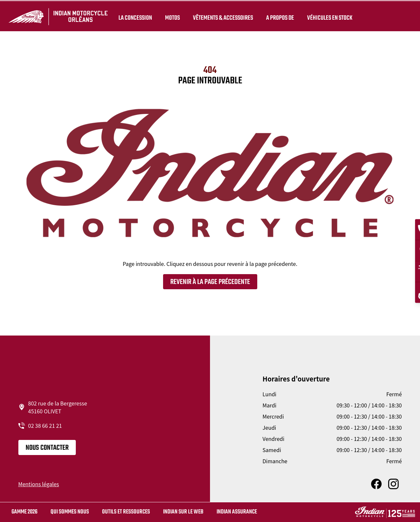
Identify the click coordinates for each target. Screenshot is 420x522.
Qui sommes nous (70, 512)
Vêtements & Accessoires (222, 17)
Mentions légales (39, 484)
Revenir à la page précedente (210, 282)
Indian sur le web (183, 512)
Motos (171, 17)
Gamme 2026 (24, 512)
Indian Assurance (237, 512)
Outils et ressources (126, 512)
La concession (134, 17)
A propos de (279, 17)
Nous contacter (47, 448)
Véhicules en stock (329, 17)
